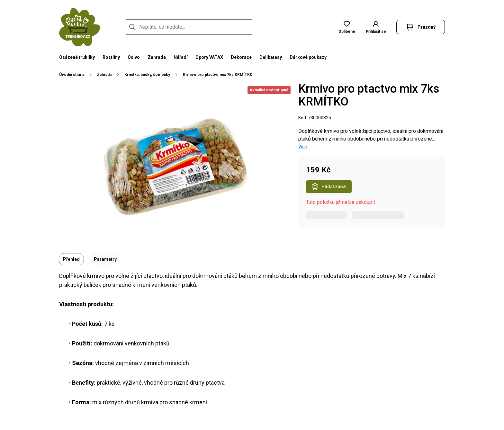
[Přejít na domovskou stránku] (80, 27)
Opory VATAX (209, 57)
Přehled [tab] (71, 259)
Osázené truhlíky (77, 57)
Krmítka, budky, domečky (147, 75)
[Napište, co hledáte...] (189, 27)
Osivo (134, 57)
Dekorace (241, 57)
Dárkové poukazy (308, 57)
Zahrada (157, 57)
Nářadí (181, 57)
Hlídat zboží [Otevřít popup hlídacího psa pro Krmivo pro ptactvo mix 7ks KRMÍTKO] (329, 187)
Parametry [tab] (105, 259)
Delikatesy (271, 57)
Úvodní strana (72, 75)
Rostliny (111, 57)
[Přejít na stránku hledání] (132, 27)
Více (303, 147)
